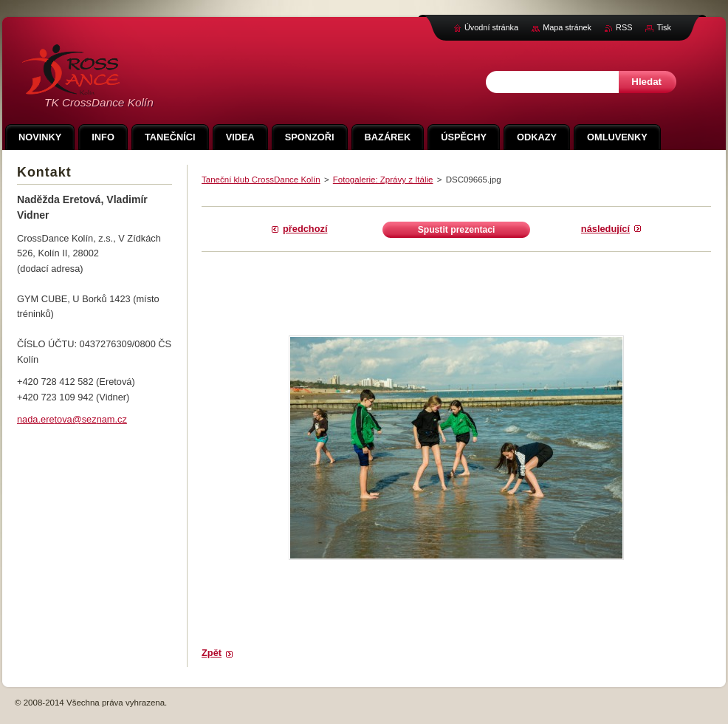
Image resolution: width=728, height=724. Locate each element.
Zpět (212, 653)
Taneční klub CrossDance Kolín (261, 180)
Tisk (664, 27)
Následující (605, 229)
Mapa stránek (567, 27)
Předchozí (305, 229)
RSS (624, 27)
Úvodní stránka (491, 27)
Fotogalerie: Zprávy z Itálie (383, 180)
